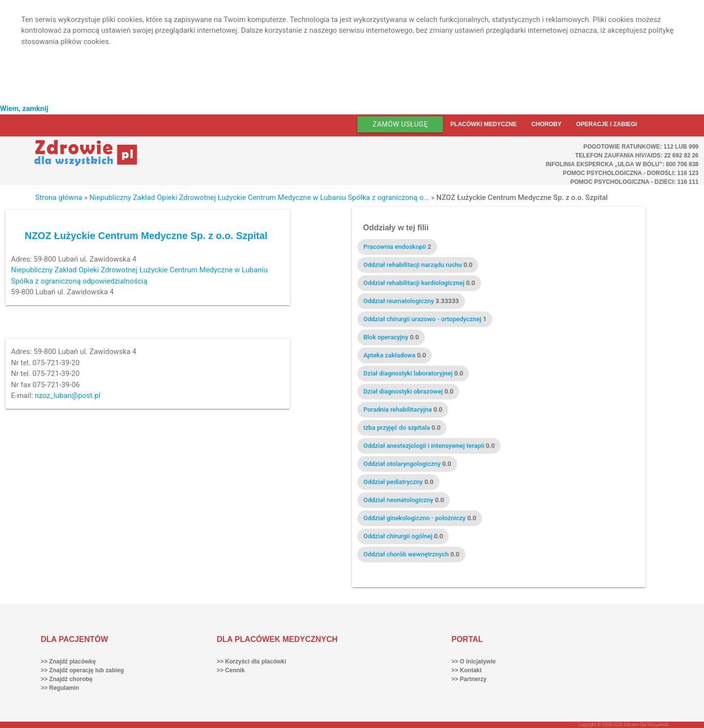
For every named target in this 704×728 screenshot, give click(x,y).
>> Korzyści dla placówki (251, 662)
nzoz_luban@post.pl (67, 396)
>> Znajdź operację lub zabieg (82, 670)
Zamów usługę (400, 124)
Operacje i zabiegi (606, 124)
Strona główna (59, 198)
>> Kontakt (466, 670)
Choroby (546, 124)
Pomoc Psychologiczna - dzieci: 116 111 (634, 182)
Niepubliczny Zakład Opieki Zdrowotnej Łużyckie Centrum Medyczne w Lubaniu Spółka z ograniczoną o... (259, 198)
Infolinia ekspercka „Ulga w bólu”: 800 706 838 (622, 164)
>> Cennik (231, 670)
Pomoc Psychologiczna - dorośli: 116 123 (631, 173)
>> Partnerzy (469, 679)
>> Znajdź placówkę (68, 662)
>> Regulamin (60, 688)
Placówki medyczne (484, 124)
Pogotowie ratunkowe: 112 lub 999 (641, 147)
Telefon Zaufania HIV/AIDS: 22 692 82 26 (637, 155)
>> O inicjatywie (473, 662)
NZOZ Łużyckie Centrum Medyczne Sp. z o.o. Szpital (146, 236)
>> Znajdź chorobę (66, 679)
